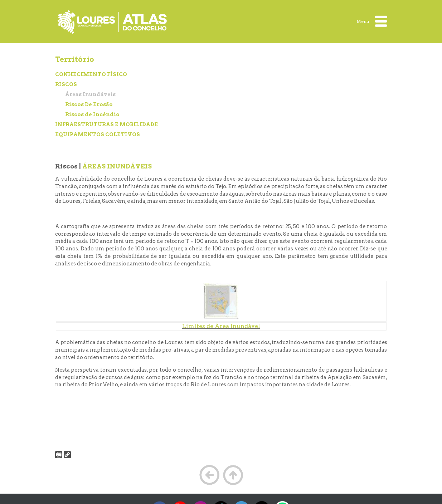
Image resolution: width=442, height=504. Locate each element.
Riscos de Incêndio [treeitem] (92, 114)
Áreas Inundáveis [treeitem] (90, 94)
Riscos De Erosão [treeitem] (89, 104)
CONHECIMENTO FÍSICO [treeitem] (91, 74)
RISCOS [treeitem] (66, 84)
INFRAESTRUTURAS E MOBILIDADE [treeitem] (106, 124)
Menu (372, 21)
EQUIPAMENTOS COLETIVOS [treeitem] (98, 134)
